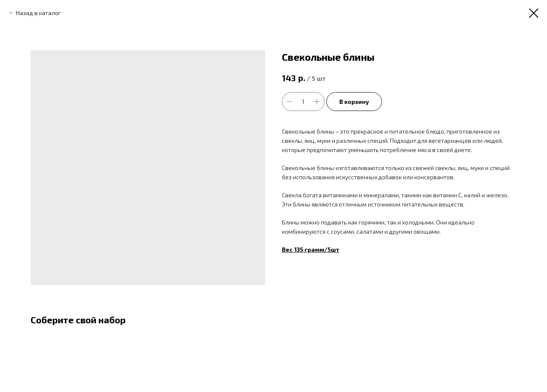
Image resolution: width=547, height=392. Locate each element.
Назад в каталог (38, 13)
